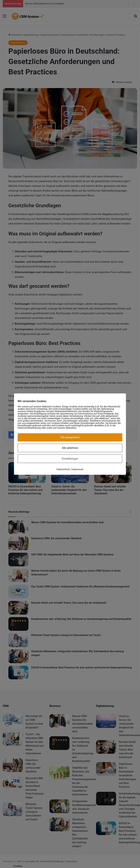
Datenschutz (63, 469)
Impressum (77, 469)
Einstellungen (70, 458)
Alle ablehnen (70, 448)
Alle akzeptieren (70, 437)
